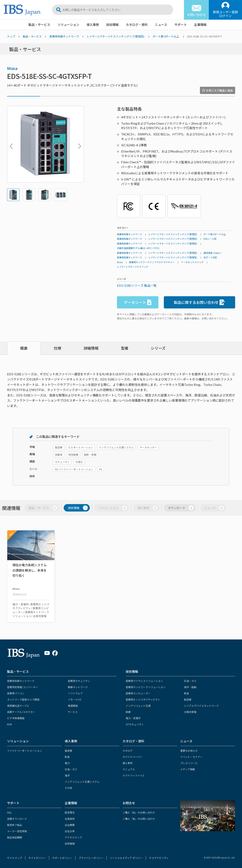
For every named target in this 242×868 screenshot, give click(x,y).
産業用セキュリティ (79, 681)
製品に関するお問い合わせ (199, 302)
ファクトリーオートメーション (24, 751)
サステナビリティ (159, 858)
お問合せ (129, 803)
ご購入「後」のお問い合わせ (139, 819)
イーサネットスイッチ (192, 262)
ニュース (161, 25)
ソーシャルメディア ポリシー (126, 858)
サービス (73, 712)
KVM (9, 724)
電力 (67, 763)
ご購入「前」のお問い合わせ (139, 812)
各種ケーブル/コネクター (21, 712)
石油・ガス (190, 681)
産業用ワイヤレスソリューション (144, 681)
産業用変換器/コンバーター (22, 687)
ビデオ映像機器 (16, 718)
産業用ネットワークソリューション (146, 687)
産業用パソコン (16, 693)
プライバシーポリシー (91, 858)
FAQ (9, 812)
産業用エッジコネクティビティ (143, 699)
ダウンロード (181, 508)
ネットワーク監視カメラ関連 (23, 699)
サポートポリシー (62, 858)
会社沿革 (70, 831)
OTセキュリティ (135, 724)
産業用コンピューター (138, 693)
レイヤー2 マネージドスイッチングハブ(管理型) (116, 36)
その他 (68, 788)
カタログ (128, 751)
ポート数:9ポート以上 (166, 36)
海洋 (67, 775)
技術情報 (112, 25)
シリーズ (158, 348)
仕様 (57, 348)
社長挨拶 (70, 819)
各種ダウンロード (17, 819)
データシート (138, 302)
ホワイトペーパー (133, 757)
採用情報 (70, 843)
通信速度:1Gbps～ (213, 253)
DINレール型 (210, 239)
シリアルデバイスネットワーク (201, 706)
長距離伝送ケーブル (18, 706)
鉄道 (186, 693)
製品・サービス (39, 25)
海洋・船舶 (190, 687)
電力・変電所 (133, 718)
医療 (128, 712)
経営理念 (70, 812)
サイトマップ (15, 858)
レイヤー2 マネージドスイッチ (133, 267)
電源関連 (73, 706)
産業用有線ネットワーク (64, 36)
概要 (24, 348)
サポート (181, 25)
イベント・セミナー (191, 757)
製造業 (188, 699)
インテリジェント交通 (138, 706)
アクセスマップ (73, 837)
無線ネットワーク (78, 687)
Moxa (12, 68)
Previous (10, 144)
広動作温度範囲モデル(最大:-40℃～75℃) (138, 248)
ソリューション (68, 25)
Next (79, 144)
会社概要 (70, 825)
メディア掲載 (188, 769)
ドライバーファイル (134, 775)
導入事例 (93, 25)
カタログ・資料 (137, 25)
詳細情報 (91, 348)
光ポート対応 (210, 257)
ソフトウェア (75, 693)
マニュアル (129, 769)
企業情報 (200, 25)
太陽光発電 (190, 712)
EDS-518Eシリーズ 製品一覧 (137, 285)
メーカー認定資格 (17, 831)
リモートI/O (75, 699)
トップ (11, 36)
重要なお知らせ (189, 751)
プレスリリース (189, 763)
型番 (125, 348)
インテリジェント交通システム (82, 782)
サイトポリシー (37, 858)
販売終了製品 (15, 825)
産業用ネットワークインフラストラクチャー (152, 262)
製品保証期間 (15, 837)
